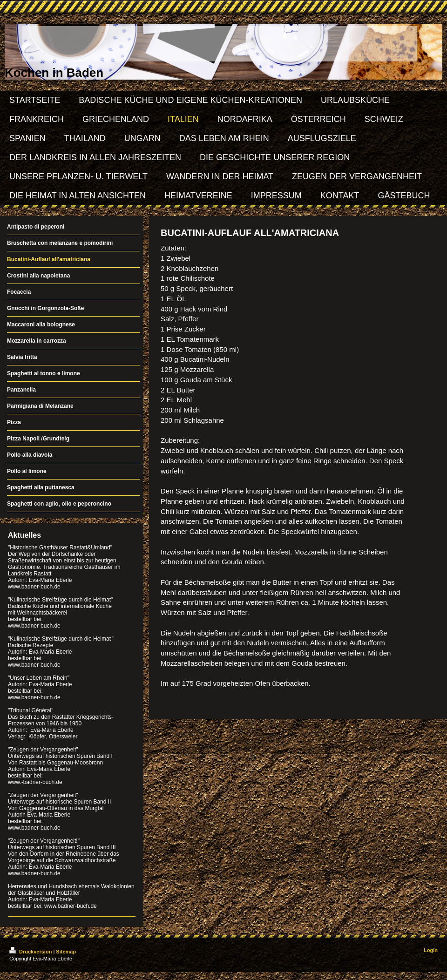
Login (431, 950)
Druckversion (31, 952)
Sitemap (66, 952)
